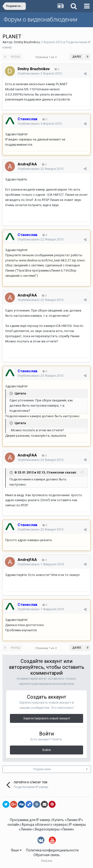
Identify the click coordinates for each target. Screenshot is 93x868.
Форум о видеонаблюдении (41, 20)
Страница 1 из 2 (47, 57)
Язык (16, 850)
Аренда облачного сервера (44, 825)
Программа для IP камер (30, 820)
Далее (77, 57)
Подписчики (42, 769)
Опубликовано (40, 73)
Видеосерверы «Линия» (55, 829)
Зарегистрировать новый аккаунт (47, 718)
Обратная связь (47, 855)
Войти (47, 750)
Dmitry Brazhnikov (27, 42)
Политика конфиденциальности (52, 850)
